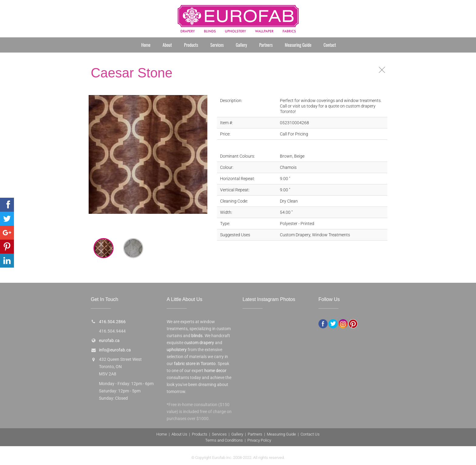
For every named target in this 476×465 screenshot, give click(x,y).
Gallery (241, 45)
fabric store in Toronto (195, 364)
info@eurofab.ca (115, 350)
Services (217, 45)
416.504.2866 (112, 322)
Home (146, 45)
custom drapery (199, 343)
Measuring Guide (298, 45)
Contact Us (310, 434)
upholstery (177, 350)
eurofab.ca (109, 341)
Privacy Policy (259, 440)
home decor (215, 371)
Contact (330, 45)
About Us (179, 434)
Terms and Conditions (224, 440)
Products (191, 45)
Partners (266, 45)
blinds (197, 336)
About (167, 45)
